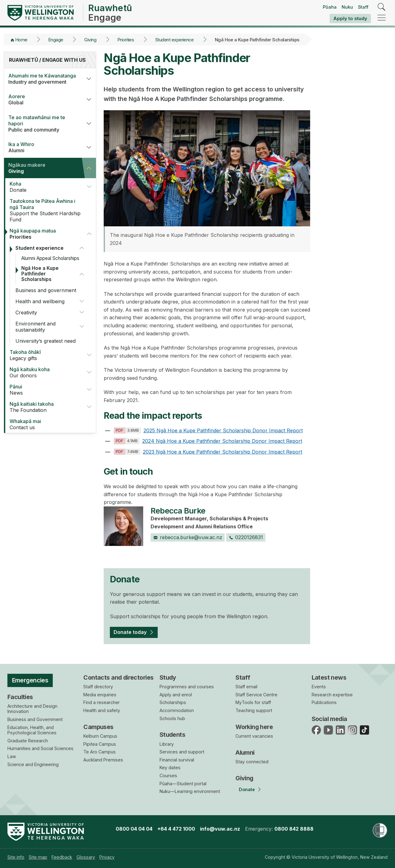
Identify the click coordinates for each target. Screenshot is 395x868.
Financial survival (177, 760)
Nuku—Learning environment (190, 791)
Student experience (175, 40)
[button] (89, 79)
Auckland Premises (103, 760)
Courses (168, 776)
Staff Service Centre (256, 695)
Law (12, 756)
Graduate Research (28, 741)
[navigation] (382, 18)
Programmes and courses (187, 687)
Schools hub (172, 718)
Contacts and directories (118, 677)
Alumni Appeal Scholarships (50, 258)
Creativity (26, 312)
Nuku (347, 7)
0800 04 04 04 (134, 829)
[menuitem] (16, 857)
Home (21, 40)
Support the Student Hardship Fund (47, 210)
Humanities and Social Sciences (40, 748)
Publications (324, 702)
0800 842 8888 (294, 829)
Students (172, 735)
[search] (382, 7)
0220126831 (246, 537)
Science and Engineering (33, 764)
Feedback (62, 857)
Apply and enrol (176, 695)
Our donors (44, 372)
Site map (38, 857)
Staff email (246, 687)
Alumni (43, 147)
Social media (329, 719)
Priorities (126, 40)
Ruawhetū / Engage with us (47, 60)
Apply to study (350, 18)
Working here (254, 727)
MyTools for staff (253, 702)
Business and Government (35, 719)
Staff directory (98, 687)
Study (168, 677)
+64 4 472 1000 (176, 829)
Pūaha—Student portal (183, 784)
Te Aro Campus (100, 752)
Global (43, 99)
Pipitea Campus (100, 744)
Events (319, 687)
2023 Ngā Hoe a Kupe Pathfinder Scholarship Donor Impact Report (208, 452)
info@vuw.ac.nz (220, 829)
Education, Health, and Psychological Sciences (32, 730)
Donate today (130, 632)
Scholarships (173, 702)
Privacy (107, 857)
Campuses (98, 727)
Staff (363, 7)
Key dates (170, 767)
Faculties (20, 697)
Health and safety (102, 710)
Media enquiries (100, 695)
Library (167, 744)
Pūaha (330, 7)
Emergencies (30, 680)
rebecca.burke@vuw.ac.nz (188, 537)
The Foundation (44, 407)
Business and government (46, 290)
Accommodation (177, 710)
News (44, 390)
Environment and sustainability (35, 327)
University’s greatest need (46, 341)
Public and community (43, 124)
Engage (56, 40)
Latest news (329, 677)
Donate (44, 187)
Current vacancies (254, 736)
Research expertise (332, 695)
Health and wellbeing (40, 301)
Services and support (182, 752)
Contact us (47, 424)
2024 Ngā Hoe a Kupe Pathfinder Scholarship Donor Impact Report (208, 441)
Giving (90, 40)
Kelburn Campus (100, 736)
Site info (16, 857)
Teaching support (254, 710)
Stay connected (252, 762)
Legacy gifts (44, 355)
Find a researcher (102, 702)
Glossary (86, 857)
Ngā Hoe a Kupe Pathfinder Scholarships (40, 274)
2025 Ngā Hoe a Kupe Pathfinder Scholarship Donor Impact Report (208, 430)
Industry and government (43, 79)
